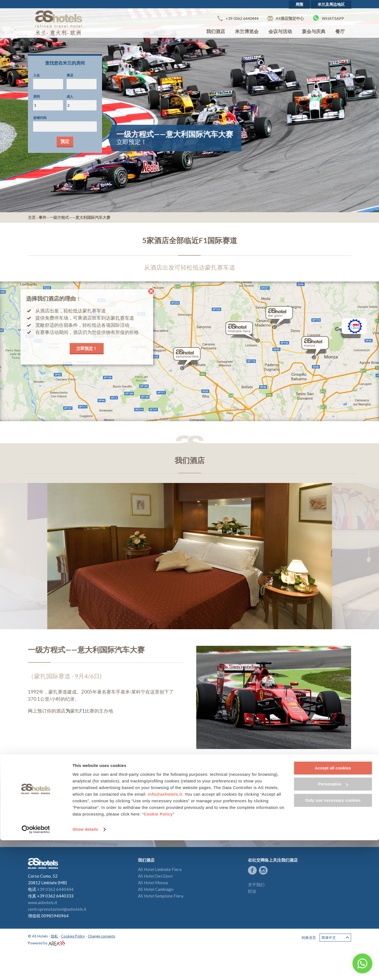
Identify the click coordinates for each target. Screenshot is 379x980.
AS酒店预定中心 (286, 18)
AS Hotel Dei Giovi (155, 876)
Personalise (333, 924)
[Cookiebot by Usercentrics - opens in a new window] (36, 969)
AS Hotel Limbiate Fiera (160, 869)
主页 (32, 217)
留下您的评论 (272, 817)
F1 (82, 711)
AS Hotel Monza (153, 883)
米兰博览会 (247, 31)
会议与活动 (280, 31)
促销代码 (40, 118)
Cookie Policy (158, 954)
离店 (70, 75)
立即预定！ (87, 348)
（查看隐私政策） (125, 820)
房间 (36, 96)
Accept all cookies (333, 908)
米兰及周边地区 (331, 4)
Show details (85, 969)
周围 (299, 4)
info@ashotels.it (165, 934)
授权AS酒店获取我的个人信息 (92, 820)
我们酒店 (216, 31)
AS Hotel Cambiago (156, 889)
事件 (43, 217)
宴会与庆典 (314, 31)
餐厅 (340, 31)
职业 (252, 891)
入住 (36, 75)
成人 (70, 96)
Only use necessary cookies (333, 940)
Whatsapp (328, 18)
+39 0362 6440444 (238, 18)
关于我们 (256, 885)
